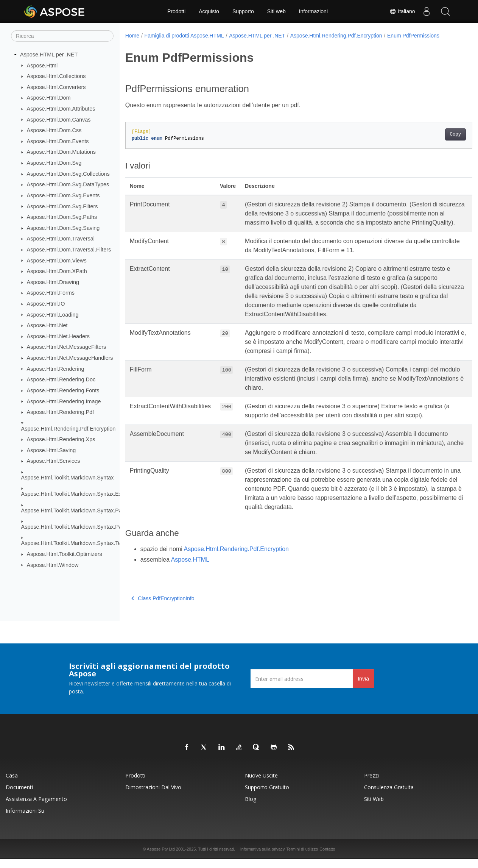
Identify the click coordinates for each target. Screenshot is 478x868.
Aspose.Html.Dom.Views (57, 260)
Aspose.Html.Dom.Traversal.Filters (69, 250)
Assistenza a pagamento (36, 808)
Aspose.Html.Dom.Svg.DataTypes (68, 184)
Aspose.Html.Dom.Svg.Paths (62, 217)
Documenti (19, 796)
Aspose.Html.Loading (53, 314)
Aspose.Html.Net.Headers (58, 336)
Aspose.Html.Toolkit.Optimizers (65, 554)
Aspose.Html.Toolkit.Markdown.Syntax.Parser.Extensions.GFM (97, 527)
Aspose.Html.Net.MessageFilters (67, 347)
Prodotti (176, 11)
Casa (12, 784)
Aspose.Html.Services (54, 461)
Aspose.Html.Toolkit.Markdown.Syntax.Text (73, 543)
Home (132, 36)
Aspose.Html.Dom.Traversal (61, 239)
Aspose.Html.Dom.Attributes (61, 109)
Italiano (402, 11)
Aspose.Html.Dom (49, 98)
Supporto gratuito (267, 796)
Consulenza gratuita (389, 796)
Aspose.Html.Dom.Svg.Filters (62, 206)
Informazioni (313, 11)
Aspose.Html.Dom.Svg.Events (63, 195)
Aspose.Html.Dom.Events (58, 141)
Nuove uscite (261, 784)
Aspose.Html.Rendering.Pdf (61, 412)
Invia (363, 688)
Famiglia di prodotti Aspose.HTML (184, 36)
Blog (251, 808)
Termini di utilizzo (302, 858)
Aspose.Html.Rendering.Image (64, 401)
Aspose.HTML (190, 569)
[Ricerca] (62, 36)
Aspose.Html (42, 65)
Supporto (243, 11)
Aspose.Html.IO (46, 304)
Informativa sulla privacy (263, 858)
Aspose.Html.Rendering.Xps (61, 439)
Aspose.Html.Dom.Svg (54, 163)
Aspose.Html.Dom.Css (54, 130)
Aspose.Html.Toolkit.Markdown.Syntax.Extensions (82, 494)
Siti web (276, 11)
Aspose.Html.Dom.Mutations (61, 152)
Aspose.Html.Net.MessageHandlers (70, 358)
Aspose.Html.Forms (51, 293)
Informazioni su (25, 820)
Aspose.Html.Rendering (56, 368)
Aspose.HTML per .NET (49, 55)
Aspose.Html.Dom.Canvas (59, 119)
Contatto (327, 858)
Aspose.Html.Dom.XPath (57, 271)
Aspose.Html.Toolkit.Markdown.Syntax (68, 478)
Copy (431, 134)
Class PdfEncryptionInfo (163, 607)
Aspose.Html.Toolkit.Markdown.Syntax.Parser (76, 510)
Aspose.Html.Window (53, 565)
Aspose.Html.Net (47, 325)
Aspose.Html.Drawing (53, 282)
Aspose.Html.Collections (56, 76)
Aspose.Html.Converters (56, 87)
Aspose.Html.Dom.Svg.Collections (68, 174)
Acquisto (209, 11)
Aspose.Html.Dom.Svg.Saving (63, 228)
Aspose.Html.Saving (51, 450)
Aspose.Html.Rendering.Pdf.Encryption (69, 428)
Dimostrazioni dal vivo (153, 796)
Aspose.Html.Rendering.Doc (61, 379)
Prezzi (371, 784)
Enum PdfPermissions (413, 36)
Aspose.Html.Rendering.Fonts (63, 390)
